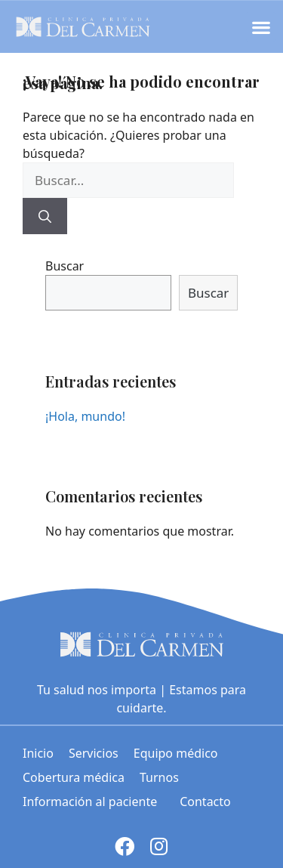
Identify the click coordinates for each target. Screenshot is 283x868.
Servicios (94, 753)
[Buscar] (45, 216)
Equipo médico (176, 753)
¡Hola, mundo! (85, 416)
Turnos (159, 777)
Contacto (205, 802)
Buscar (65, 266)
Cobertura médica (74, 777)
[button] (261, 27)
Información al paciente (94, 802)
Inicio (38, 753)
